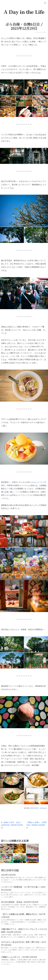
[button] (45, 3)
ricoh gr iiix (43, 808)
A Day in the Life (24, 12)
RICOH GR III (34, 808)
